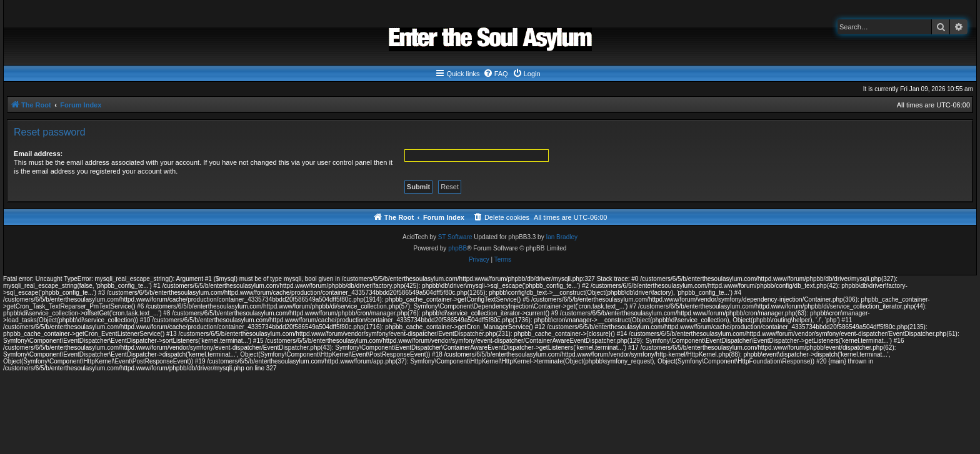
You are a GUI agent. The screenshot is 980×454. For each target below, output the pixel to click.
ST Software (455, 237)
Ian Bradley (562, 237)
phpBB (457, 248)
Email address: (38, 154)
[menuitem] (496, 74)
